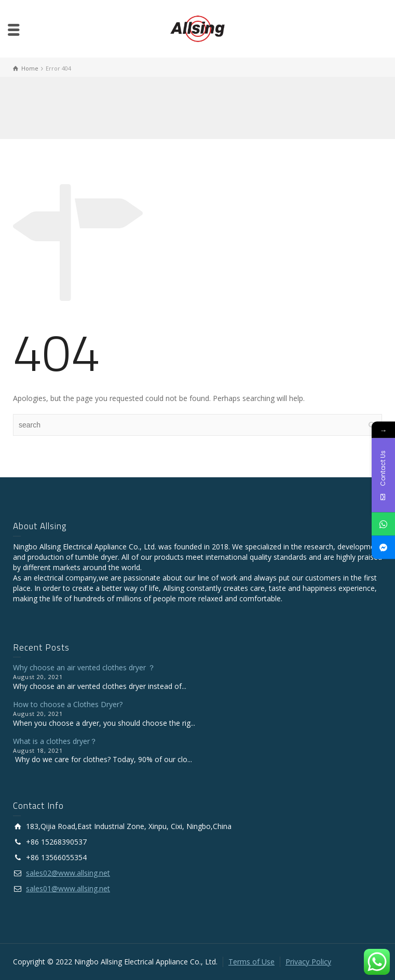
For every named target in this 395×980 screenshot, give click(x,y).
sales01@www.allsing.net (68, 888)
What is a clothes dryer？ (55, 741)
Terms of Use (251, 962)
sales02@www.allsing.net (68, 873)
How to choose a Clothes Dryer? (68, 704)
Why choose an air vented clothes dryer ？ (84, 667)
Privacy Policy (308, 962)
